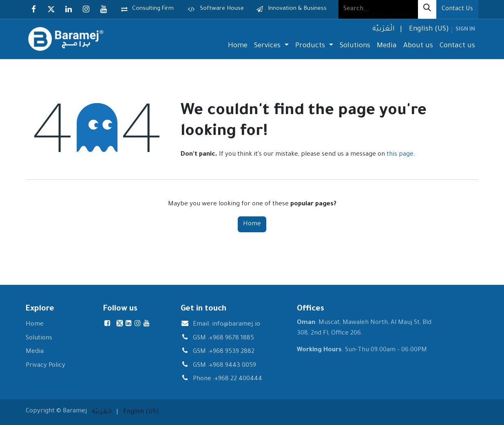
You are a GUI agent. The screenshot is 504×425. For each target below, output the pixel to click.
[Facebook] (33, 9)
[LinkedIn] (69, 9)
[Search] (427, 9)
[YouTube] (104, 9)
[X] (51, 9)
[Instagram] (86, 9)
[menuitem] (383, 30)
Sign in (465, 30)
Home (252, 224)
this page (400, 155)
